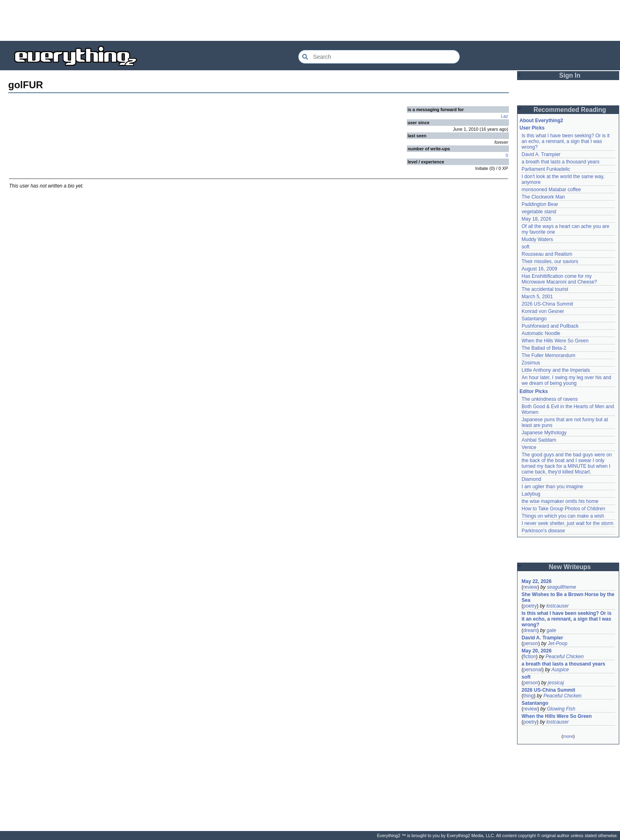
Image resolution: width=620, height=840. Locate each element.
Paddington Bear (540, 204)
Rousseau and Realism (547, 254)
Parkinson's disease (543, 531)
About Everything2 (541, 121)
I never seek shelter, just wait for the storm (568, 523)
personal (533, 670)
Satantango (534, 319)
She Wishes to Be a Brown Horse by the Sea (568, 597)
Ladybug (531, 494)
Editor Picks (534, 391)
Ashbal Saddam (539, 440)
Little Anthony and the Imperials (556, 370)
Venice (529, 447)
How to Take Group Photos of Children (563, 509)
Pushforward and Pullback (550, 326)
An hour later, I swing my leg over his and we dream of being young (566, 380)
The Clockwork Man (543, 197)
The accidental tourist (545, 289)
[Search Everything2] (379, 57)
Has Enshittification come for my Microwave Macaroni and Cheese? (559, 279)
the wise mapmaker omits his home (560, 501)
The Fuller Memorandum (548, 355)
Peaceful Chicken (565, 657)
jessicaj (556, 683)
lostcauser (558, 606)
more (568, 736)
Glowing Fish (561, 709)
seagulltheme (561, 587)
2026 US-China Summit (547, 304)
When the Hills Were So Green (555, 341)
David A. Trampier (541, 154)
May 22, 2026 (536, 581)
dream (530, 630)
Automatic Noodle (541, 333)
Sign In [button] (570, 75)
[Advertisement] (310, 20)
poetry (530, 606)
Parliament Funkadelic (546, 169)
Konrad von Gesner (543, 311)
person (531, 643)
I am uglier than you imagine (552, 487)
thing (529, 696)
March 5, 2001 (537, 297)
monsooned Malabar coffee (551, 190)
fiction (530, 657)
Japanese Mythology (544, 433)
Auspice (560, 670)
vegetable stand (539, 212)
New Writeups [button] (570, 567)
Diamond (531, 479)
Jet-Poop (558, 643)
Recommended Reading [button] (570, 110)
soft (525, 247)
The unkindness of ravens (550, 399)
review (530, 587)
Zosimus (531, 363)
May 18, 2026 (536, 219)
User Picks (532, 128)
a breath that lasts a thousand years (561, 162)
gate (551, 630)
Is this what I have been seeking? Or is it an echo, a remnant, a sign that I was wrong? (565, 141)
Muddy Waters (537, 239)
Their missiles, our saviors (550, 261)
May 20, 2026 (536, 651)
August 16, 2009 (539, 269)
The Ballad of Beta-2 (544, 348)
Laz (505, 116)
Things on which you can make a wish (563, 516)
